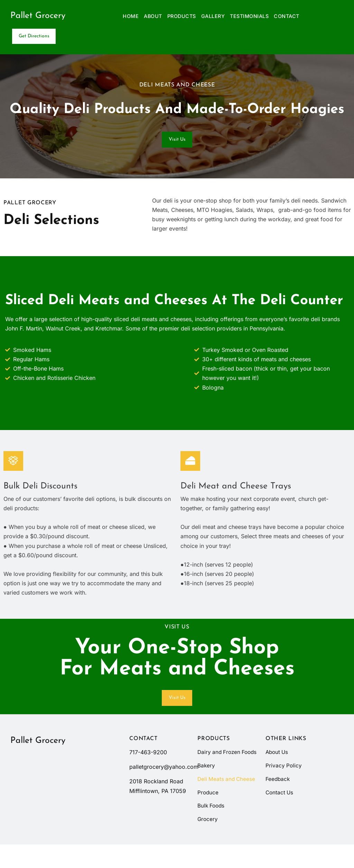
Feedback (278, 791)
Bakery (206, 787)
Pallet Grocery (38, 16)
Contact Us (280, 805)
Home (131, 16)
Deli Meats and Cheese (227, 801)
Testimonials (249, 16)
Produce (208, 815)
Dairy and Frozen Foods (220, 768)
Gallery (213, 16)
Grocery (208, 842)
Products (182, 16)
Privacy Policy (284, 777)
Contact (287, 16)
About (153, 16)
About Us (278, 764)
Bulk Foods (212, 829)
